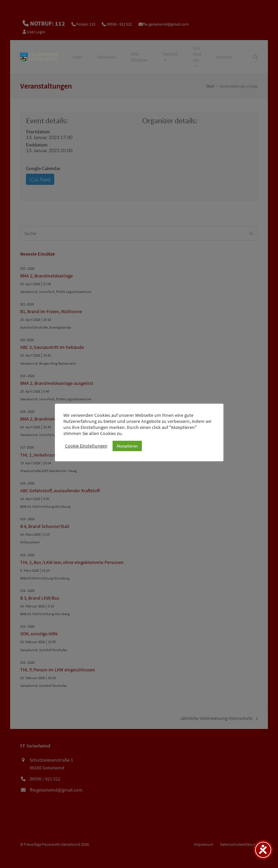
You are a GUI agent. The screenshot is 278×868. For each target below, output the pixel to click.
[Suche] (255, 57)
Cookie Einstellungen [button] (86, 446)
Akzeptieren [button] (127, 446)
